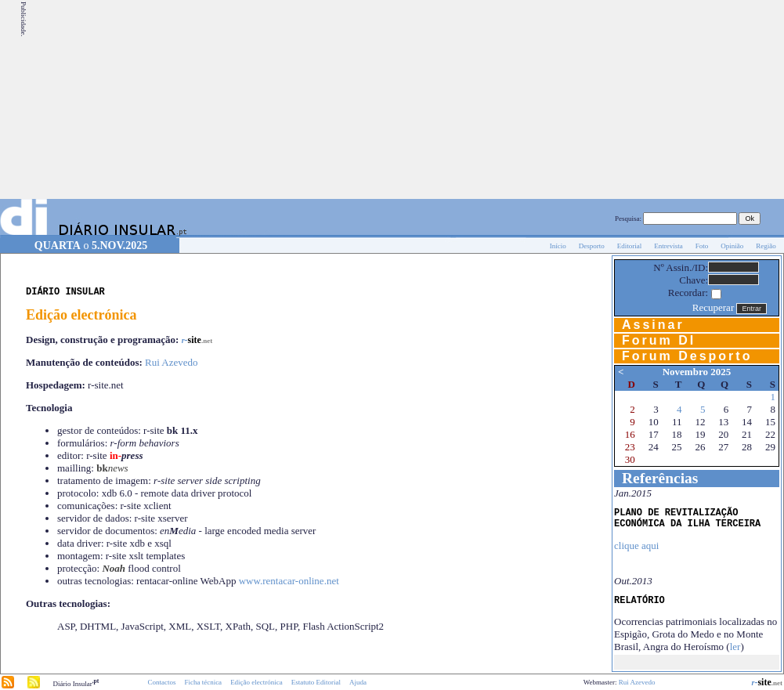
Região (766, 246)
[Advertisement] (667, 99)
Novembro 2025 (697, 372)
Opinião (732, 246)
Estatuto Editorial (316, 682)
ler (735, 647)
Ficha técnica (203, 682)
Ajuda (358, 682)
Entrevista (668, 246)
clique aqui (636, 545)
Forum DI (659, 340)
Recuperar (713, 307)
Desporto (592, 246)
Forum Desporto (687, 356)
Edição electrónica (257, 682)
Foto (702, 246)
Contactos (161, 682)
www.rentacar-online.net (289, 581)
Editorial (630, 246)
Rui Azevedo (172, 362)
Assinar (653, 325)
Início (558, 246)
